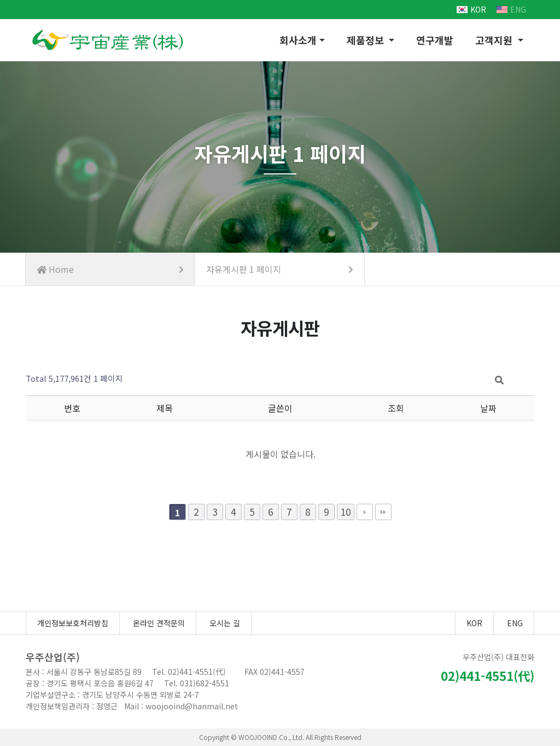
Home (110, 269)
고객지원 (495, 40)
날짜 (488, 408)
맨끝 (383, 512)
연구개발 (435, 40)
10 (346, 512)
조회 (396, 408)
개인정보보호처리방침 (73, 623)
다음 (365, 512)
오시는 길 (225, 623)
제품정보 (367, 40)
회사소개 (298, 40)
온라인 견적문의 (159, 623)
